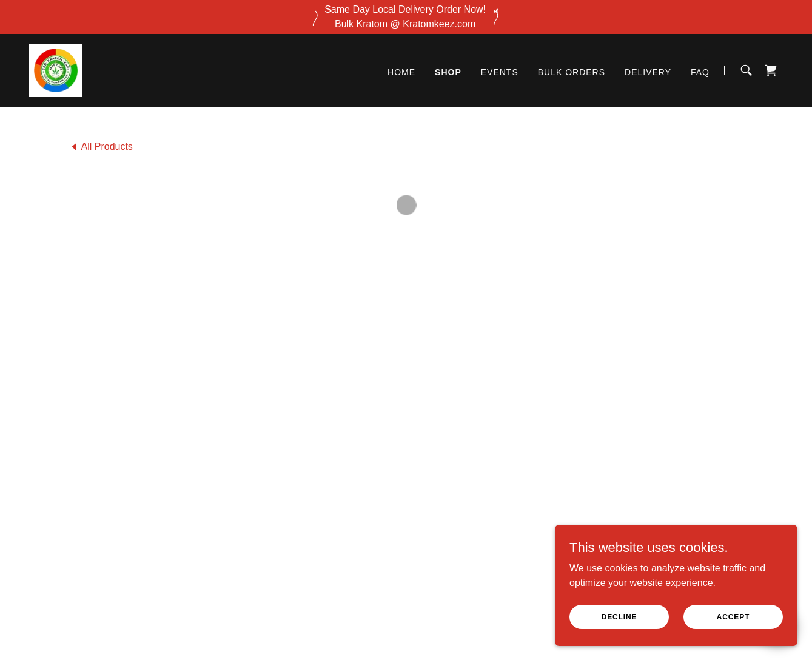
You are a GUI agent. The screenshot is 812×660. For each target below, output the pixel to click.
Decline (619, 616)
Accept (733, 616)
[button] (771, 70)
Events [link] (500, 71)
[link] (55, 69)
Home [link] (401, 71)
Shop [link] (448, 71)
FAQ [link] (700, 71)
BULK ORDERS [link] (572, 71)
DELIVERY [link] (648, 71)
